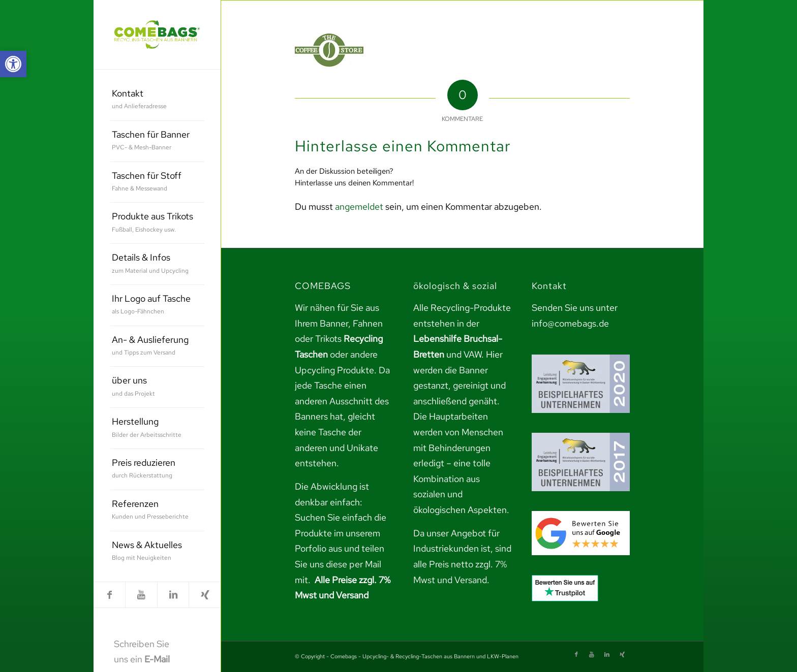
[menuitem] (157, 100)
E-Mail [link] (157, 659)
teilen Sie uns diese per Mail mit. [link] (340, 564)
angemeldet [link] (359, 206)
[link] (13, 64)
